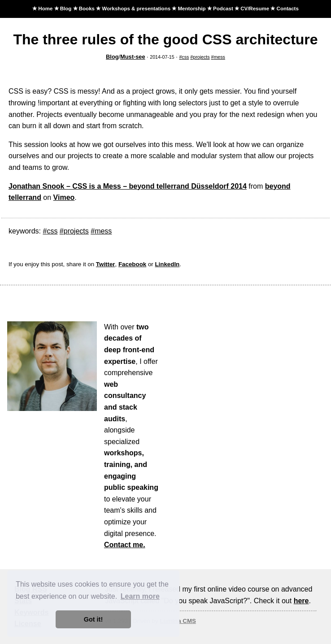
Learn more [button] (140, 596)
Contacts (288, 9)
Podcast (223, 9)
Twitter (106, 264)
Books (87, 9)
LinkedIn (167, 264)
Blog (66, 9)
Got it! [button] (93, 619)
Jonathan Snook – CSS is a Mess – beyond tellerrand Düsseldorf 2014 (128, 186)
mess (219, 57)
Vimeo (64, 197)
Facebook (132, 264)
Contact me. (125, 545)
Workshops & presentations (136, 9)
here (301, 601)
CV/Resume (255, 9)
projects (201, 57)
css (185, 57)
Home (45, 9)
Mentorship (192, 9)
